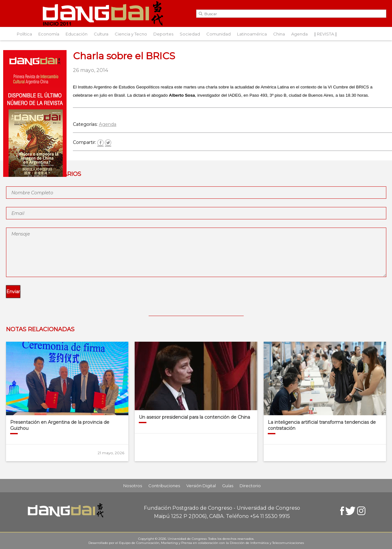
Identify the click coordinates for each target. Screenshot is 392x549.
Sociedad (190, 34)
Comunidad (218, 34)
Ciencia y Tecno (131, 34)
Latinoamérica (252, 34)
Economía (49, 34)
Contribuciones (164, 486)
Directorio (250, 486)
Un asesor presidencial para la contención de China (194, 417)
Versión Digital (201, 486)
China (279, 34)
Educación (77, 34)
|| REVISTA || (325, 34)
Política (24, 34)
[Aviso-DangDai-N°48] (35, 175)
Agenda (299, 34)
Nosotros (133, 486)
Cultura (101, 34)
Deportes (163, 34)
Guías (228, 486)
